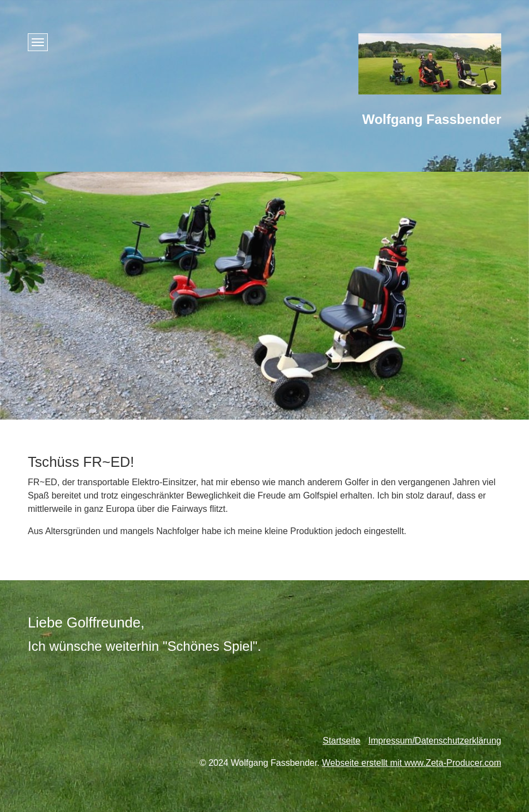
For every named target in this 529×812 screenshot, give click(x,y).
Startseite (342, 741)
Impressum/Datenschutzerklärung (435, 741)
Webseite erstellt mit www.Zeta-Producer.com (412, 763)
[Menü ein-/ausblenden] (38, 42)
